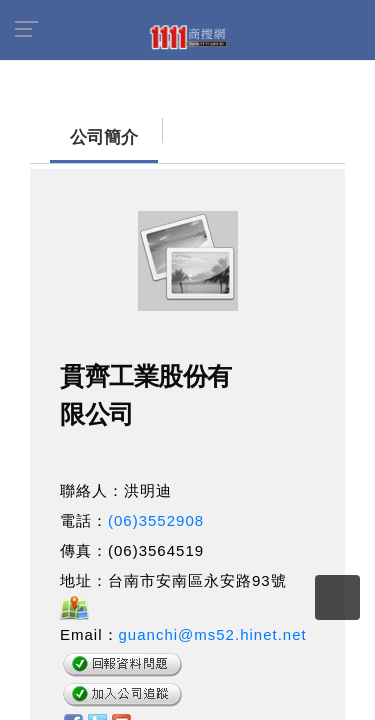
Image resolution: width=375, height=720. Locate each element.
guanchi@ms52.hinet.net (213, 624)
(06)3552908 (156, 510)
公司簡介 (65, 127)
